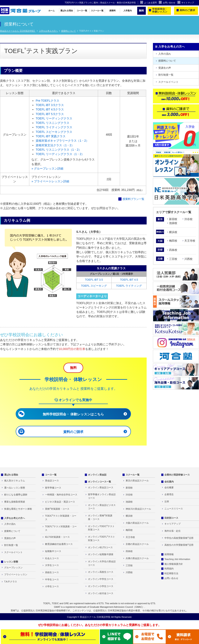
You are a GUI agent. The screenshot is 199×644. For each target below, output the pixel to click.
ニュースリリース (174, 509)
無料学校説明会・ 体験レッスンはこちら (73, 414)
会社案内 (169, 482)
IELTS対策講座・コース (57, 537)
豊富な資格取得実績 (15, 502)
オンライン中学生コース (101, 579)
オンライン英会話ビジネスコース (102, 507)
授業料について (68, 31)
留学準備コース (53, 488)
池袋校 (173, 223)
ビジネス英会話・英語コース (60, 502)
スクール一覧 (97, 11)
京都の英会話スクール (137, 544)
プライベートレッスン (16, 574)
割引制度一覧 (166, 75)
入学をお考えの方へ (48, 31)
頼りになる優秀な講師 (16, 495)
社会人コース (52, 558)
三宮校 (173, 259)
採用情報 (169, 554)
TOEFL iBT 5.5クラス (50, 114)
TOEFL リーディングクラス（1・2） (60, 154)
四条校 (173, 250)
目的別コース (171, 518)
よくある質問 (148, 2)
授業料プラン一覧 (133, 199)
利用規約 (169, 569)
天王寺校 (190, 241)
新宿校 (173, 219)
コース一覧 (82, 11)
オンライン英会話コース (101, 487)
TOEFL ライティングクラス (54, 127)
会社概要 (169, 487)
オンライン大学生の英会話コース (102, 563)
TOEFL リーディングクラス (54, 118)
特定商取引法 (171, 573)
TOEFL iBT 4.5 (129, 280)
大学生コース (52, 565)
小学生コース (52, 586)
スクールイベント (168, 82)
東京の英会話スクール (137, 481)
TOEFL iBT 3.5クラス (50, 105)
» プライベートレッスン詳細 (50, 181)
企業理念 (169, 494)
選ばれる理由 (67, 11)
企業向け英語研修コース (177, 475)
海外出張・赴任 (173, 531)
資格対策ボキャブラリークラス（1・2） (62, 141)
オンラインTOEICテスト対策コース (101, 528)
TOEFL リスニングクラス (52, 123)
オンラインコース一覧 (99, 482)
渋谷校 (188, 219)
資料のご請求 (73, 432)
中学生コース (52, 579)
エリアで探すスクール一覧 (174, 212)
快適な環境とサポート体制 (18, 509)
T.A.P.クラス (11, 582)
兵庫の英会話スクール (137, 558)
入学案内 (128, 11)
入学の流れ (165, 54)
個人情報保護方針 (174, 564)
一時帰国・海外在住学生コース (61, 495)
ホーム (52, 11)
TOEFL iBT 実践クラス (51, 136)
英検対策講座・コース (57, 509)
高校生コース (52, 572)
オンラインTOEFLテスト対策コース (101, 538)
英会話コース (52, 481)
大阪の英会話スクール (137, 523)
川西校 (188, 259)
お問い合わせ (167, 2)
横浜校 (173, 232)
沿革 (167, 501)
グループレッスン (13, 568)
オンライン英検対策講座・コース (100, 517)
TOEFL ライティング (129, 286)
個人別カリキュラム (15, 481)
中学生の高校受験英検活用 (179, 538)
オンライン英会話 (97, 475)
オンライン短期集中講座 (101, 554)
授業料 (112, 11)
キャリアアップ (173, 524)
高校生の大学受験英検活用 (179, 545)
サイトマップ (186, 2)
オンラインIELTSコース (100, 547)
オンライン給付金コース (101, 593)
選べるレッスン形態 (15, 488)
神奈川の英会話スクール (138, 509)
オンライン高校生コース (101, 572)
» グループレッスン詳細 (47, 168)
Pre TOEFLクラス (47, 101)
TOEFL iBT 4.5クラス (50, 109)
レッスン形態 (11, 562)
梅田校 (173, 241)
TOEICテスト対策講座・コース (61, 517)
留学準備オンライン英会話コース (102, 496)
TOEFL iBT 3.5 (94, 280)
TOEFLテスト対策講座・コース (61, 528)
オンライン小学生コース (101, 586)
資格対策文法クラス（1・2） (55, 145)
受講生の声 (165, 68)
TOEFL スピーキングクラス (54, 132)
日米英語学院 (103, 617)
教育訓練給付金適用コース (59, 544)
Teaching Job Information (177, 559)
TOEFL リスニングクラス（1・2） (58, 150)
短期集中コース (53, 551)
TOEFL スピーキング (94, 286)
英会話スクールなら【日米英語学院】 (18, 31)
